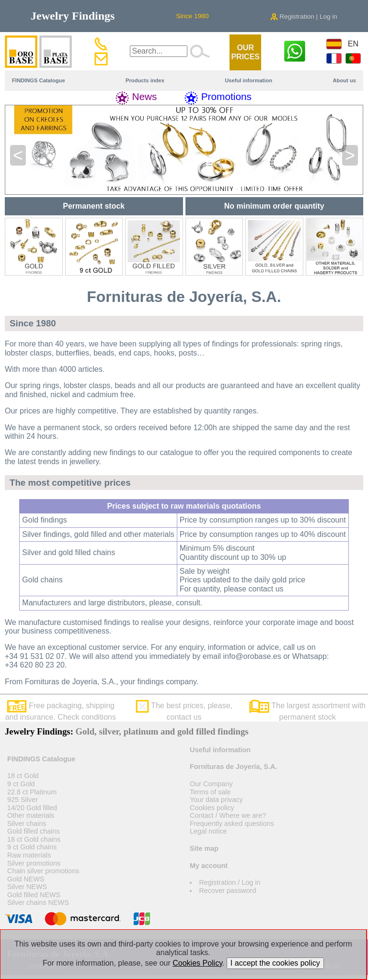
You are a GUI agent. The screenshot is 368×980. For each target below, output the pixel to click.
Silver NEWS (27, 887)
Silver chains (27, 824)
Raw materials (29, 855)
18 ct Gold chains (34, 839)
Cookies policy (212, 808)
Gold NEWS (26, 879)
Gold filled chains (34, 831)
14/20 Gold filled (32, 808)
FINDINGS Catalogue (39, 80)
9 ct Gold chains (32, 847)
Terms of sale (210, 792)
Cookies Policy (197, 963)
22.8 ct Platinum (32, 792)
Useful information (248, 80)
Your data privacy (216, 800)
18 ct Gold (23, 776)
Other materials (31, 815)
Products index (145, 80)
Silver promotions (34, 863)
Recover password (227, 891)
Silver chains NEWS (38, 902)
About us (345, 80)
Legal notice (208, 831)
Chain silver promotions (43, 871)
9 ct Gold (21, 784)
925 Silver (23, 800)
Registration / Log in (230, 882)
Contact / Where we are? (228, 815)
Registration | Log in (304, 17)
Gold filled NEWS (34, 895)
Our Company (211, 784)
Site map (204, 848)
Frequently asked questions (232, 824)
